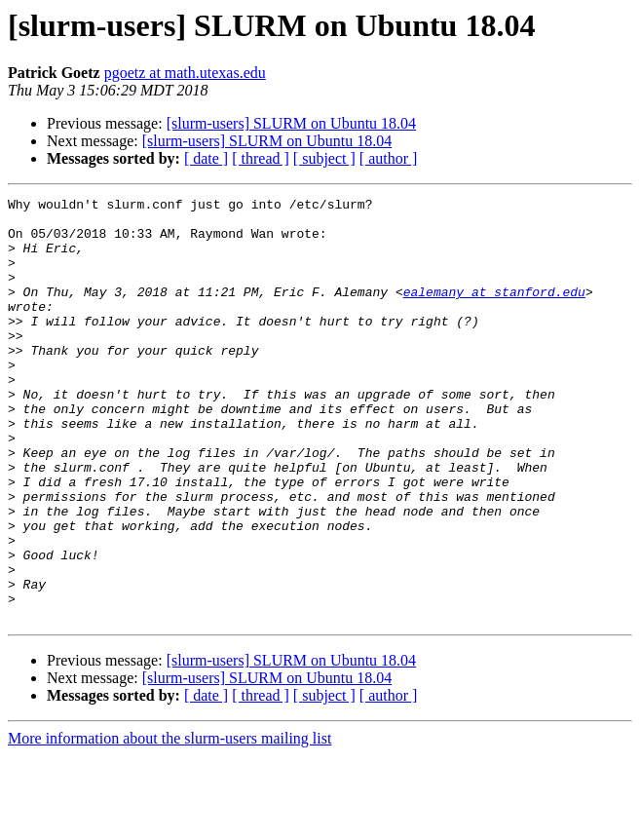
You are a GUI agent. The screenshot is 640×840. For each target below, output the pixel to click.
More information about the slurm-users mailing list (169, 823)
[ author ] (389, 158)
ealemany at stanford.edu (494, 312)
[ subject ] (324, 158)
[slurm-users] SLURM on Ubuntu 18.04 (291, 123)
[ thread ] (261, 158)
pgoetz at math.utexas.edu (185, 73)
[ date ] (206, 158)
